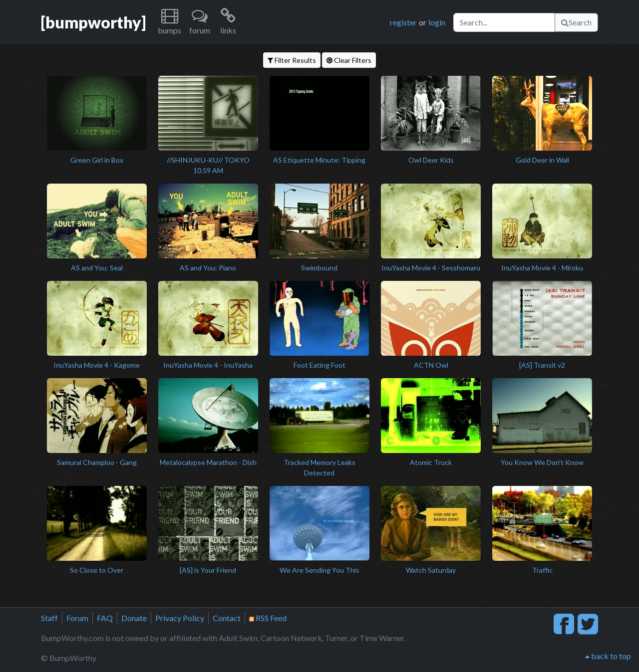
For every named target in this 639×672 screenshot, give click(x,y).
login (437, 22)
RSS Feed (268, 618)
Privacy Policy (180, 618)
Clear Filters (349, 60)
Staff (49, 618)
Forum (77, 618)
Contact (227, 618)
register (403, 22)
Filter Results (292, 60)
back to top (608, 656)
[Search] (504, 22)
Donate (134, 618)
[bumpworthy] (93, 22)
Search (576, 22)
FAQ (105, 618)
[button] (169, 22)
